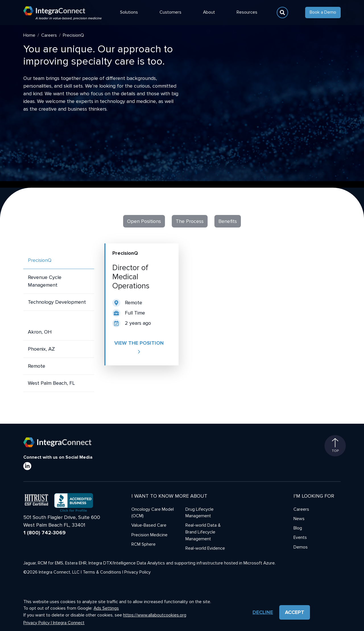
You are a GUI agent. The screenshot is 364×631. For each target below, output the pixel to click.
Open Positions (144, 221)
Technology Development (57, 302)
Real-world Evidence (205, 548)
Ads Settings (106, 608)
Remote (37, 366)
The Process (190, 221)
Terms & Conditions (102, 572)
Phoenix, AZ (41, 349)
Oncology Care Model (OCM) (153, 513)
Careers (49, 35)
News (299, 519)
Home (29, 35)
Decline (263, 612)
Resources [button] (247, 12)
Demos (301, 547)
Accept (295, 612)
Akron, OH (40, 332)
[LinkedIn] (27, 466)
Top (335, 446)
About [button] (209, 12)
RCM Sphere (143, 544)
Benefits (228, 221)
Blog (298, 528)
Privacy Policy (137, 572)
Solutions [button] (129, 12)
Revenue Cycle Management (45, 281)
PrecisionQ (40, 260)
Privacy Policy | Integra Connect (54, 623)
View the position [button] (139, 347)
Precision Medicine (149, 535)
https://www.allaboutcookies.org (155, 615)
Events (300, 538)
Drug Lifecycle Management (199, 513)
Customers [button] (170, 12)
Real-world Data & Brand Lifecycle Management (203, 532)
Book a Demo (323, 12)
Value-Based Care (149, 525)
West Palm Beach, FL (51, 383)
